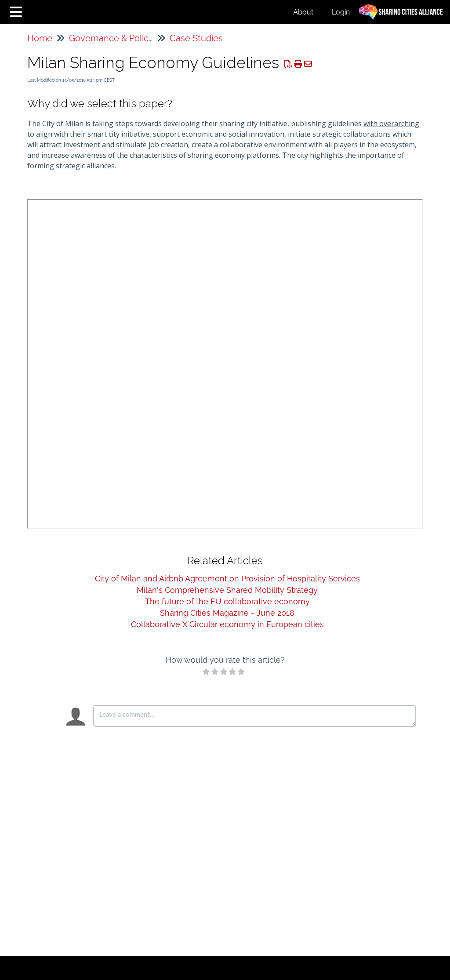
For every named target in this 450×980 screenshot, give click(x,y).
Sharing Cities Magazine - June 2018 (227, 613)
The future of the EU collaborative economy (227, 601)
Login (341, 12)
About (303, 12)
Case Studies (196, 38)
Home (40, 38)
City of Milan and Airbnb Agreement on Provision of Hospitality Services (227, 579)
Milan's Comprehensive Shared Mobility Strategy (227, 590)
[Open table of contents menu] (18, 11)
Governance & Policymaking (126, 38)
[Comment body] (255, 716)
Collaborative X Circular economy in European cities (227, 624)
